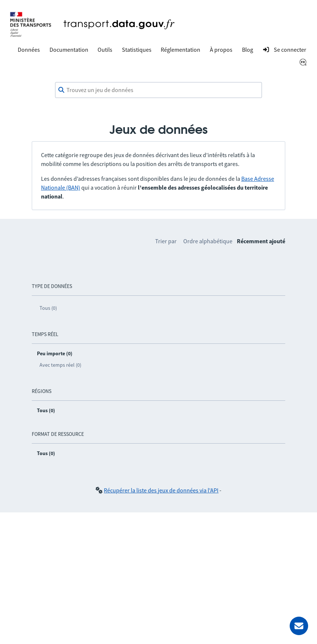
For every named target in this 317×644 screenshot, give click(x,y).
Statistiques (137, 50)
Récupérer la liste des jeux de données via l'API (161, 490)
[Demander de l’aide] (299, 626)
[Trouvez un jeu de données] (158, 90)
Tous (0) (48, 308)
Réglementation (180, 50)
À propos (221, 50)
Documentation (69, 50)
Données (29, 50)
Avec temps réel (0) (60, 365)
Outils (105, 50)
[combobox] (158, 90)
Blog (248, 50)
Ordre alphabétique (208, 241)
